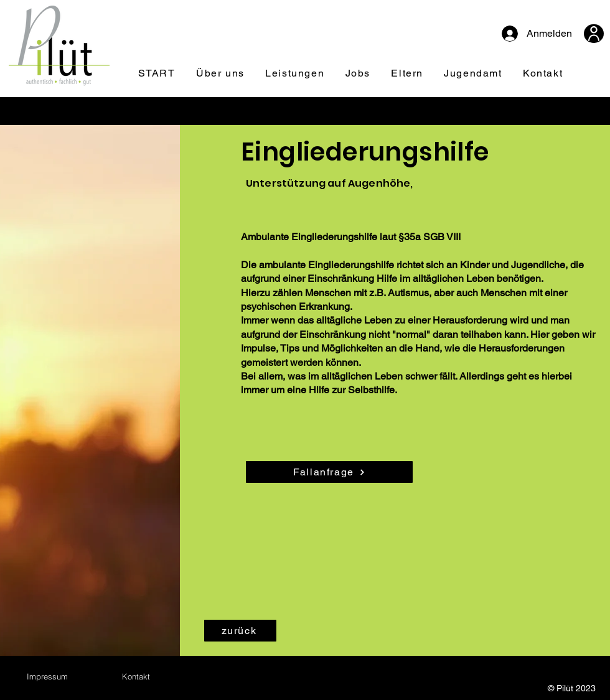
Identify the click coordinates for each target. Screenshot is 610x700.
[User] (594, 34)
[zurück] (240, 631)
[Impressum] (47, 676)
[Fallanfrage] (329, 472)
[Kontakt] (136, 676)
